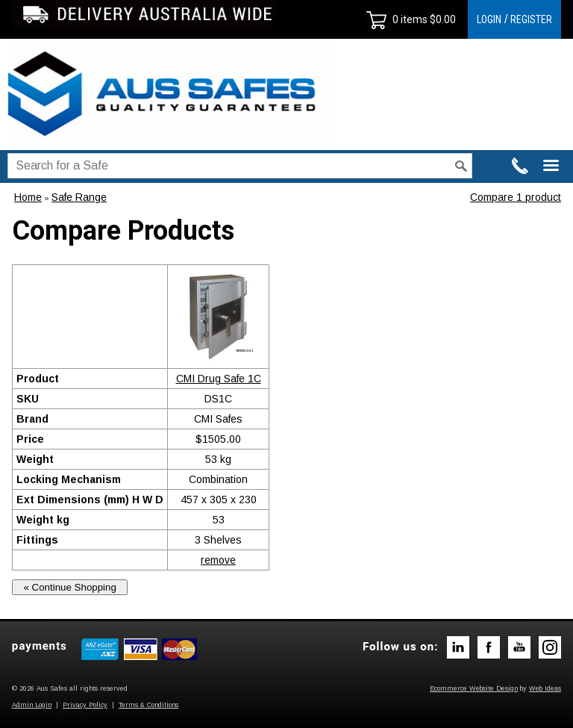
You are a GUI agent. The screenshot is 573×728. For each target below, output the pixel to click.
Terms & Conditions (148, 705)
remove (218, 560)
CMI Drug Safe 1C (219, 379)
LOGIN (489, 19)
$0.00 (442, 19)
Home (28, 197)
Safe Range (79, 197)
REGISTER (531, 19)
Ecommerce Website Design (474, 688)
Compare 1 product (516, 197)
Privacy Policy (85, 705)
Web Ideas (545, 688)
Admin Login (32, 705)
